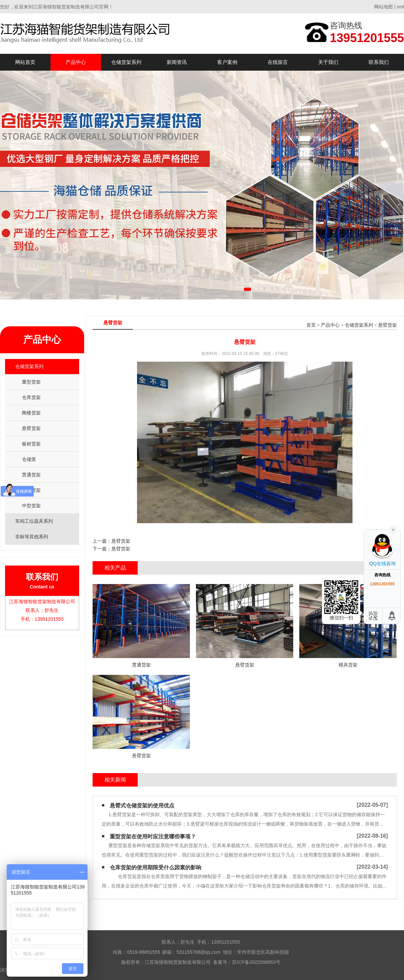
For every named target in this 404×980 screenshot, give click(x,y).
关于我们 (328, 62)
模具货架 (31, 490)
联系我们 (379, 62)
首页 (311, 325)
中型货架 (31, 506)
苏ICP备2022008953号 (256, 962)
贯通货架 (31, 475)
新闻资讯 (177, 62)
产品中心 (76, 62)
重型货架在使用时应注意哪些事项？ (153, 837)
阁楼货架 (31, 413)
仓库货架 (31, 397)
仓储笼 (29, 459)
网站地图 (383, 7)
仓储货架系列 (126, 62)
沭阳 (5, 970)
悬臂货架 (31, 428)
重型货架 (31, 382)
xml (400, 7)
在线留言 (278, 62)
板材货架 (31, 444)
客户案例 (227, 62)
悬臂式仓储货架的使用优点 (142, 806)
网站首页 (25, 62)
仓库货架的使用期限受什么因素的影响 (156, 867)
